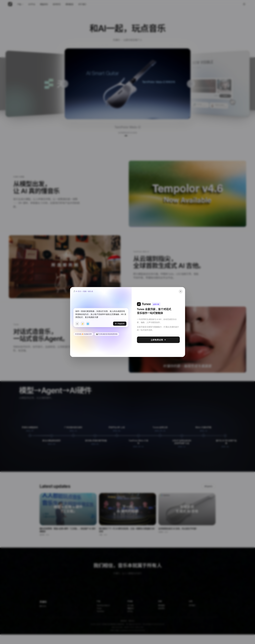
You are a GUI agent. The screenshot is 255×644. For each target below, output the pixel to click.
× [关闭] (181, 291)
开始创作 (120, 324)
